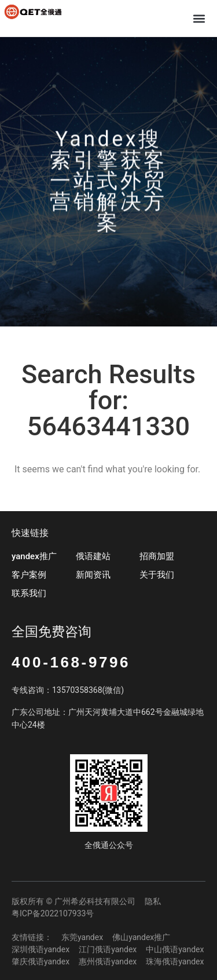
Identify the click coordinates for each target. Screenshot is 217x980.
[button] (199, 18)
